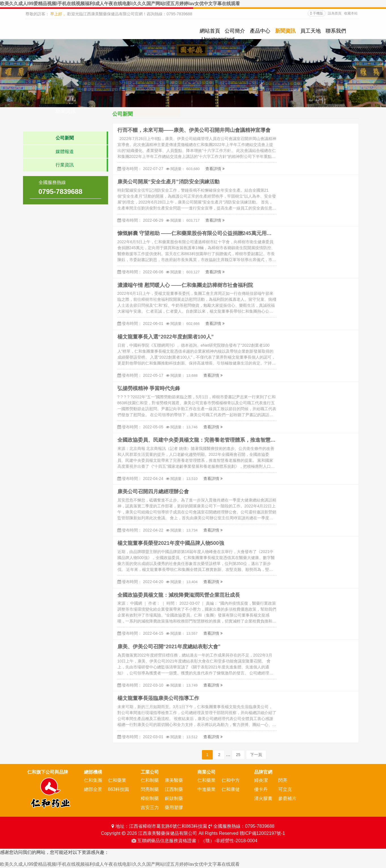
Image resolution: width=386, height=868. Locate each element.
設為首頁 (335, 13)
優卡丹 (261, 789)
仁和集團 (93, 780)
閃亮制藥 (150, 789)
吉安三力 (150, 807)
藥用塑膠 (174, 807)
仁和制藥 (150, 780)
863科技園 (119, 789)
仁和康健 (231, 789)
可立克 (285, 789)
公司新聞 (65, 138)
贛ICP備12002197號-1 (262, 833)
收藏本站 (351, 13)
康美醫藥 (174, 780)
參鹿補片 (287, 798)
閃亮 (283, 780)
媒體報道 (65, 152)
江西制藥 (174, 789)
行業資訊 (65, 165)
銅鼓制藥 (174, 798)
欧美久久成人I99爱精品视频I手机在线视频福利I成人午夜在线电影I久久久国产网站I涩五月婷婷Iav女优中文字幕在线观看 (120, 4)
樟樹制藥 (150, 798)
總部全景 (93, 789)
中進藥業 (206, 789)
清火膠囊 (263, 798)
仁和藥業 (117, 780)
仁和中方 (231, 780)
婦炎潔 (261, 780)
